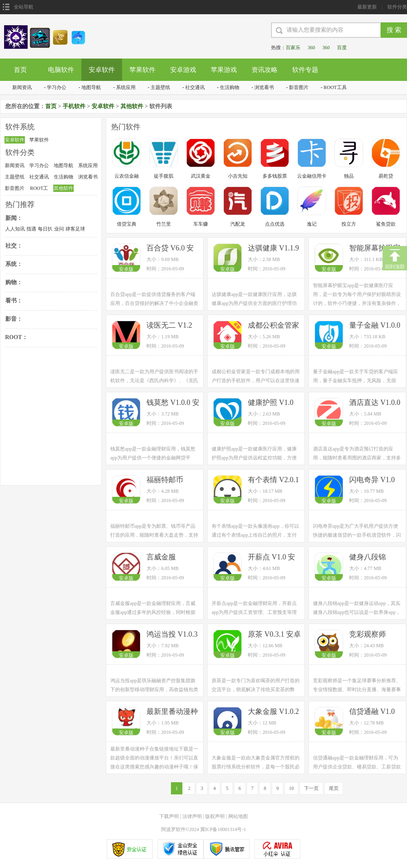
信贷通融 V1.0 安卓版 (372, 712)
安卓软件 (102, 70)
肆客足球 (75, 229)
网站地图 (238, 816)
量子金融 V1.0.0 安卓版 (375, 326)
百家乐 (293, 48)
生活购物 (230, 87)
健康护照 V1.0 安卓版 (271, 403)
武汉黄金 (201, 176)
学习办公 (57, 87)
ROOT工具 (335, 87)
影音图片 (299, 87)
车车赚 (201, 224)
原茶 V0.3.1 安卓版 (274, 635)
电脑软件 (61, 70)
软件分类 (397, 7)
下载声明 (169, 816)
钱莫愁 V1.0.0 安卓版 (173, 403)
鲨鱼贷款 (386, 224)
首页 (20, 70)
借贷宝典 (127, 224)
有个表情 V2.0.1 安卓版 (274, 480)
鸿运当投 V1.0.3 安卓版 (172, 635)
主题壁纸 (160, 87)
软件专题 (305, 70)
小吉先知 (238, 176)
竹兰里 (164, 224)
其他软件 (132, 106)
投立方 (349, 224)
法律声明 (192, 816)
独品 (349, 176)
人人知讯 (15, 229)
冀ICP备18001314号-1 (223, 829)
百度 (342, 48)
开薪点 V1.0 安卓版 (272, 558)
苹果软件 (142, 70)
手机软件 (74, 106)
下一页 (311, 788)
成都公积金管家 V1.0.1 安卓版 (274, 326)
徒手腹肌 (164, 176)
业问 (59, 229)
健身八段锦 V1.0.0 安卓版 (371, 558)
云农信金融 (127, 176)
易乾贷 (386, 176)
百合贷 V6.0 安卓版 (170, 249)
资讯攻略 (265, 70)
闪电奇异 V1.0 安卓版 (372, 480)
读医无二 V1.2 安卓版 (169, 326)
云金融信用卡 (312, 176)
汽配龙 (238, 224)
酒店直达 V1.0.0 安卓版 (375, 403)
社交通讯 (195, 87)
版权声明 (215, 816)
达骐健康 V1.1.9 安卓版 (274, 249)
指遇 (31, 229)
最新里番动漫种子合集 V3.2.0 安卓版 (173, 712)
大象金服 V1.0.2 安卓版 (274, 712)
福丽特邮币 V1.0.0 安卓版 (168, 480)
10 (291, 788)
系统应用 (126, 87)
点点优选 (275, 224)
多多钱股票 (275, 176)
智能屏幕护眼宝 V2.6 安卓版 (375, 249)
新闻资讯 (22, 87)
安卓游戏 (183, 70)
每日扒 (45, 229)
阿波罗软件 (173, 829)
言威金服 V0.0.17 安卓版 (170, 558)
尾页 (334, 788)
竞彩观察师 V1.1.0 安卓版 (371, 635)
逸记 (312, 224)
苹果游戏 (224, 70)
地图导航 (91, 87)
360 (311, 48)
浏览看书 (264, 87)
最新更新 (367, 7)
